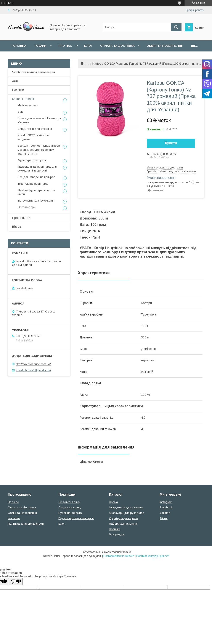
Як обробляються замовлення (34, 72)
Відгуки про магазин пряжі (76, 518)
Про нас (65, 46)
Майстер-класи (28, 105)
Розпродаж (117, 534)
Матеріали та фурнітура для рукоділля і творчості (37, 169)
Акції (15, 81)
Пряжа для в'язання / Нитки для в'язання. (39, 120)
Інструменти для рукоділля (36, 201)
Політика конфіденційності (26, 524)
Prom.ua (126, 552)
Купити (171, 143)
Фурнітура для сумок (32, 160)
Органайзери (26, 207)
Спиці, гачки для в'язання (35, 129)
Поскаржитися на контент (119, 556)
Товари (40, 46)
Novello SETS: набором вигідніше (33, 137)
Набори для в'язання (123, 524)
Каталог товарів (23, 99)
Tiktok (164, 518)
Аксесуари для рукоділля (127, 513)
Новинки (18, 90)
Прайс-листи (21, 218)
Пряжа (113, 502)
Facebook (166, 507)
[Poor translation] (16, 582)
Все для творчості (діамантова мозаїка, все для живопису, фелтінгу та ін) (39, 150)
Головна (19, 46)
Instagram (166, 502)
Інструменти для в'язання (126, 507)
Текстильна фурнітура (33, 184)
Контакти (14, 518)
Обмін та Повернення (22, 513)
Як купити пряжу (69, 502)
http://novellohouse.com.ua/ (33, 364)
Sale (20, 112)
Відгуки (17, 227)
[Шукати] (176, 27)
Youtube (165, 513)
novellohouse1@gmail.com (33, 370)
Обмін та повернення (165, 46)
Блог (88, 46)
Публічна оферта (70, 513)
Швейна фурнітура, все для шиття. (36, 192)
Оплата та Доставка (117, 46)
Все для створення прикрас (36, 177)
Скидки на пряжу (70, 507)
